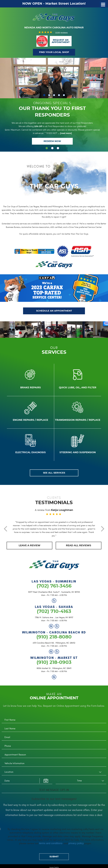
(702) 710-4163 (54, 615)
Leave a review (30, 549)
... (64, 134)
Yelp (54, 604)
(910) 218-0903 (54, 666)
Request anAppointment (61, 41)
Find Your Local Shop (54, 52)
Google (51, 630)
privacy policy (76, 847)
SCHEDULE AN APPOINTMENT (54, 312)
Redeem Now (52, 142)
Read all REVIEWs (79, 549)
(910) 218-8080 (54, 640)
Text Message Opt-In (54, 793)
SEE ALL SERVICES (54, 475)
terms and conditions (51, 847)
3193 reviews (61, 33)
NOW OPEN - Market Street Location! (54, 4)
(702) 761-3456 (54, 590)
